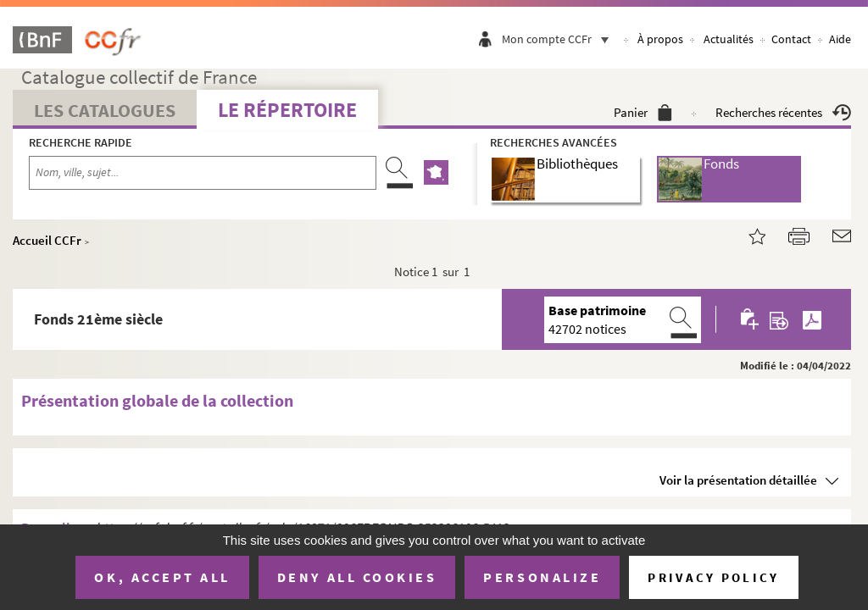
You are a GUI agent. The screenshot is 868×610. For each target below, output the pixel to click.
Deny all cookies (357, 577)
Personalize (542, 577)
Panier (643, 112)
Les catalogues (105, 110)
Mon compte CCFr (559, 39)
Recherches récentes (783, 112)
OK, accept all (162, 577)
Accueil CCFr (47, 240)
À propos (660, 39)
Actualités (729, 39)
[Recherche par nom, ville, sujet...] (203, 173)
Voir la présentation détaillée (738, 480)
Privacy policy (713, 577)
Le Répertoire (287, 110)
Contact (791, 39)
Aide (840, 39)
